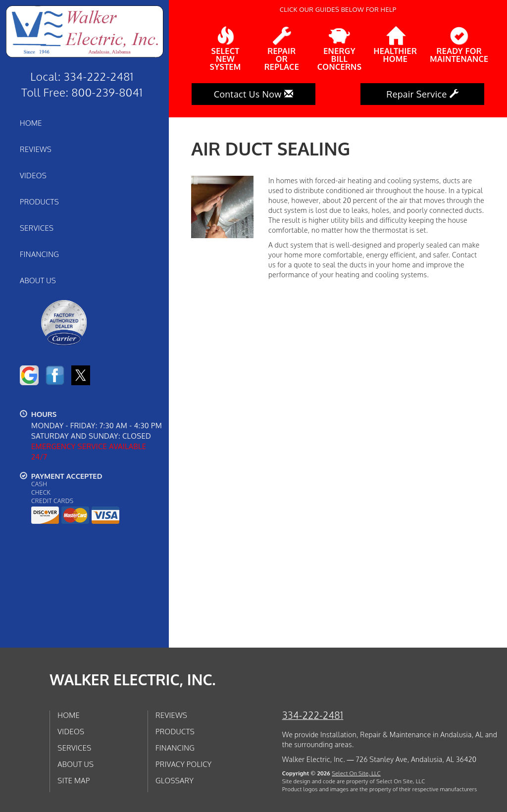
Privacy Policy (184, 764)
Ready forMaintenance (459, 45)
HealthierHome (396, 45)
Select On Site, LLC (356, 773)
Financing (39, 254)
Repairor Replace (282, 49)
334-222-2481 (313, 715)
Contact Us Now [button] (254, 94)
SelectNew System (225, 49)
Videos (33, 175)
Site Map (74, 780)
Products (39, 202)
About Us (38, 280)
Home (31, 123)
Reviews (36, 149)
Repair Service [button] (422, 94)
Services (37, 228)
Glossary (175, 780)
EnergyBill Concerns (340, 49)
